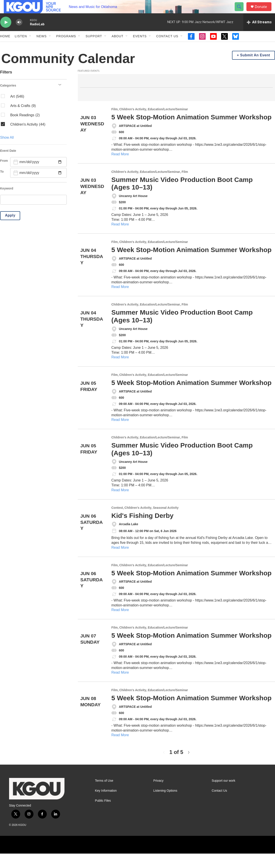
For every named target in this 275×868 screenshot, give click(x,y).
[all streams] (259, 32)
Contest (117, 522)
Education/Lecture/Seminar (168, 124)
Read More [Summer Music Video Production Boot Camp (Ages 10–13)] (120, 239)
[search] (33, 214)
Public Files (103, 815)
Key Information (106, 805)
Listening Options (165, 805)
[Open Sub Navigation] (30, 46)
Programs (66, 46)
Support (94, 46)
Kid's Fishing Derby (143, 530)
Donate (264, 12)
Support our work (223, 795)
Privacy (158, 795)
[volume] (19, 32)
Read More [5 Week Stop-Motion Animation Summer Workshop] (120, 169)
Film (115, 124)
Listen (21, 46)
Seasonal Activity (166, 522)
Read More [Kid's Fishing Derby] (120, 562)
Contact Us (167, 46)
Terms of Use (104, 795)
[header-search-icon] (241, 12)
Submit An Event (255, 70)
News (42, 46)
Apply (10, 230)
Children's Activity (133, 124)
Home (5, 46)
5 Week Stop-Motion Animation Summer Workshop (192, 131)
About (118, 46)
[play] (6, 32)
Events (140, 46)
